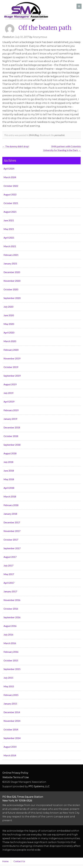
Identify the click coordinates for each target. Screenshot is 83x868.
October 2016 (11, 609)
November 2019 (12, 358)
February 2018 (11, 505)
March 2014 (10, 755)
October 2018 (11, 436)
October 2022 (11, 186)
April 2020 (9, 333)
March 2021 (10, 246)
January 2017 (10, 591)
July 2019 (8, 393)
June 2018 (9, 471)
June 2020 (9, 315)
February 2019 (11, 410)
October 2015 (11, 660)
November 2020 (12, 281)
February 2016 (11, 652)
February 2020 (11, 350)
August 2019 (10, 384)
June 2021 (9, 220)
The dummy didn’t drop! (16, 146)
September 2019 (12, 376)
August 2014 (10, 747)
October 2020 (11, 289)
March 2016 (10, 643)
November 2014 (12, 721)
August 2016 (10, 626)
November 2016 (12, 600)
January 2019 (10, 419)
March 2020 (10, 341)
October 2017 (11, 540)
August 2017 (10, 557)
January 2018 (10, 514)
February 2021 (11, 255)
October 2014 (11, 729)
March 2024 (10, 177)
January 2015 (10, 704)
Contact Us (19, 861)
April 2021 (9, 238)
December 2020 (12, 272)
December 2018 (12, 427)
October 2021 (11, 203)
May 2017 (9, 574)
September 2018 (12, 445)
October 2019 (11, 367)
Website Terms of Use (16, 777)
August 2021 (10, 212)
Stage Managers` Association (26, 12)
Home (5, 861)
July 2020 (8, 307)
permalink (59, 135)
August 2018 (10, 453)
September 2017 (12, 548)
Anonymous (40, 37)
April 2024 (9, 169)
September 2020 (12, 298)
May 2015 (9, 686)
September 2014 (12, 738)
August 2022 (10, 194)
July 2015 (8, 678)
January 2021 (10, 263)
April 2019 (9, 402)
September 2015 (12, 669)
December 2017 (12, 522)
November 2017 (12, 531)
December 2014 (12, 712)
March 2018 (10, 496)
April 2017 (9, 583)
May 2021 (9, 229)
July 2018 (8, 462)
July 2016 (8, 635)
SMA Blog (34, 135)
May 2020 (9, 324)
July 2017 (8, 565)
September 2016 (12, 617)
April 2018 (9, 488)
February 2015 (11, 695)
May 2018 (9, 479)
